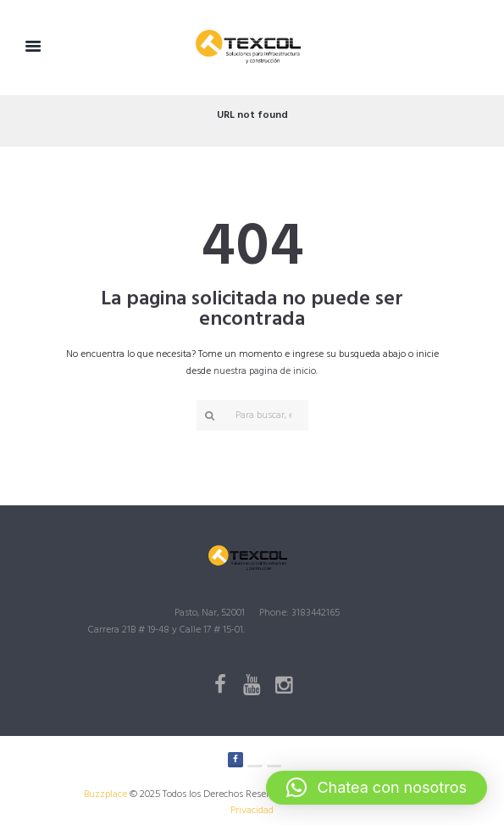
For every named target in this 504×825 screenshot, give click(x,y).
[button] (377, 788)
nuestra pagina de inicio (265, 371)
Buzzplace (105, 794)
